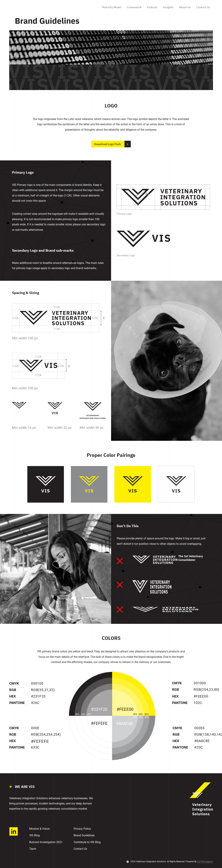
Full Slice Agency (205, 862)
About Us (185, 7)
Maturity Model (112, 7)
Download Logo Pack (112, 144)
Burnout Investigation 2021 (46, 842)
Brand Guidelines (84, 835)
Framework (134, 7)
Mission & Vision (40, 829)
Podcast (152, 7)
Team (33, 849)
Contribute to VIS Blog (87, 842)
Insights (168, 7)
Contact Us (203, 7)
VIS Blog (34, 835)
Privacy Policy (82, 829)
